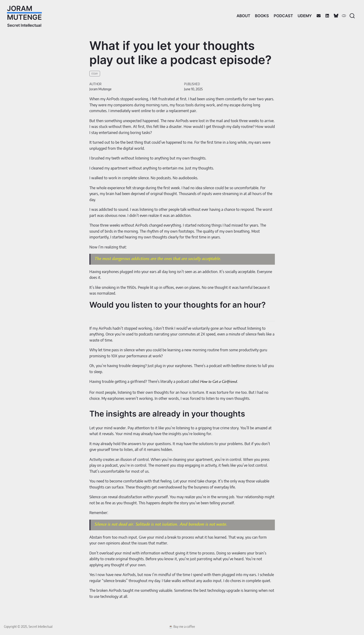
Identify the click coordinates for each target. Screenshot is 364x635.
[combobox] (352, 16)
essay (95, 73)
